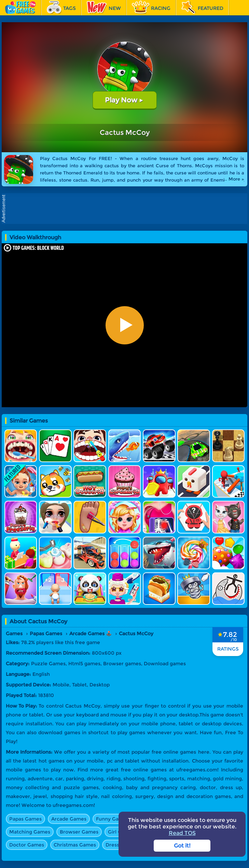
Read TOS (182, 833)
